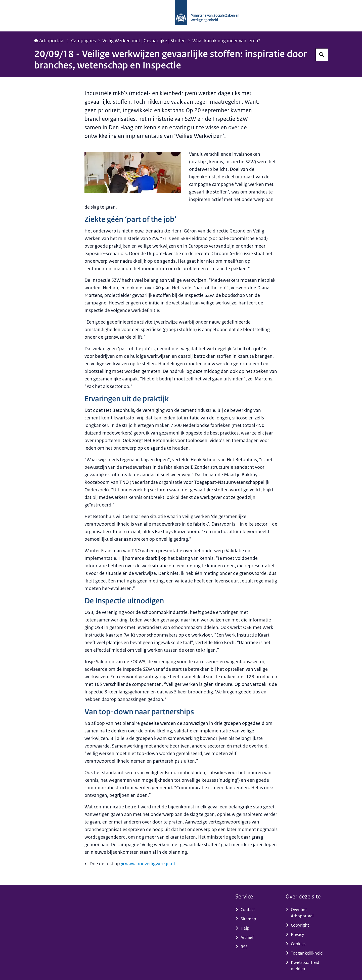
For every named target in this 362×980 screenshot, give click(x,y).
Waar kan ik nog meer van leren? (226, 41)
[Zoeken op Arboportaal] (322, 55)
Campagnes (83, 41)
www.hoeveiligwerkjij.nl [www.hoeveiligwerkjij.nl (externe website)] (148, 864)
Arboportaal (49, 41)
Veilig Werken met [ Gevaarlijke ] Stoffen (144, 41)
